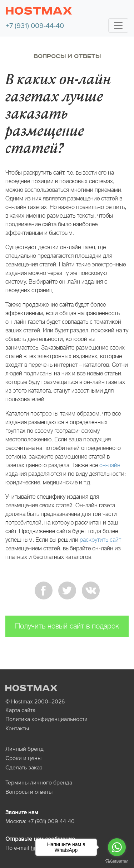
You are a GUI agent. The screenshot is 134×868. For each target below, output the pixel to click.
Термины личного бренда (39, 782)
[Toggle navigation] (118, 25)
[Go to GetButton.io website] (117, 861)
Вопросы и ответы (67, 56)
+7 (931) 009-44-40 (35, 25)
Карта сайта (20, 710)
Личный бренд (24, 749)
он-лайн (110, 465)
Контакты (17, 728)
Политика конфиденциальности (46, 719)
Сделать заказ (24, 767)
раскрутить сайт (100, 540)
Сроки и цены (23, 758)
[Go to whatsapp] (117, 847)
